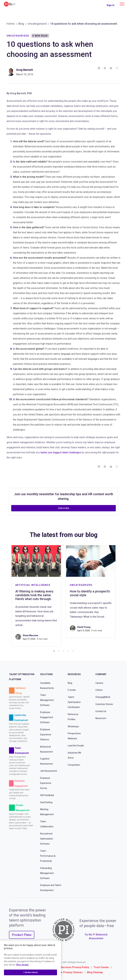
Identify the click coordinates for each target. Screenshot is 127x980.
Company (101, 674)
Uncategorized (37, 24)
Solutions (46, 674)
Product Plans (22, 935)
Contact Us (101, 711)
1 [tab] (54, 651)
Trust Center (101, 967)
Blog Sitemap (95, 972)
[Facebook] (105, 68)
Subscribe (64, 508)
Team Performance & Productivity (48, 856)
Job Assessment (49, 771)
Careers (99, 683)
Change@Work (103, 697)
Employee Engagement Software (47, 717)
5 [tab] (73, 651)
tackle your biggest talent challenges (61, 452)
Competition (74, 765)
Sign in (110, 5)
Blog (21, 24)
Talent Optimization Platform (22, 677)
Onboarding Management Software (47, 873)
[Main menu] (122, 4)
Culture (99, 690)
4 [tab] (68, 651)
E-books (72, 690)
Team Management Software (47, 700)
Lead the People (76, 746)
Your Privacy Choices (70, 972)
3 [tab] (63, 651)
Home (11, 24)
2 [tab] (59, 651)
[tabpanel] (36, 596)
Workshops (73, 726)
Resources (74, 674)
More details (22, 965)
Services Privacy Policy (75, 967)
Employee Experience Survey (46, 783)
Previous (7, 596)
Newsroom (101, 718)
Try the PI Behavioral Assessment (96, 936)
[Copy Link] (117, 68)
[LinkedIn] (99, 68)
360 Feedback (47, 795)
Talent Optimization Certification (74, 702)
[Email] (111, 68)
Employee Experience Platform (46, 735)
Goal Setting (46, 802)
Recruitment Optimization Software (47, 839)
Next (120, 596)
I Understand (31, 972)
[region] (30, 960)
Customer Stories (104, 704)
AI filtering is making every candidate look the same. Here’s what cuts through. (34, 595)
